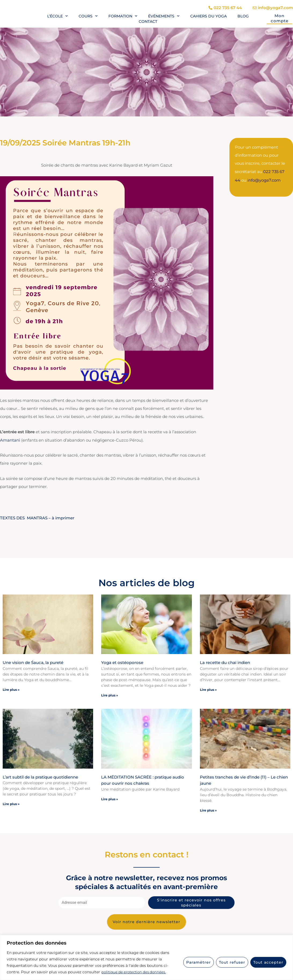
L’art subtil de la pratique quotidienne (40, 777)
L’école (58, 16)
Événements (164, 16)
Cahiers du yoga (208, 16)
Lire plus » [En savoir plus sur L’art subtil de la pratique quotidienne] (11, 803)
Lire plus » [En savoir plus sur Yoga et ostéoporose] (110, 695)
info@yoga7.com (264, 179)
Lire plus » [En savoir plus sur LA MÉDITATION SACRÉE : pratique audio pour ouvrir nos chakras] (110, 799)
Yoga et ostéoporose (122, 662)
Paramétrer (199, 962)
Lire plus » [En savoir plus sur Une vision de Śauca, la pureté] (11, 689)
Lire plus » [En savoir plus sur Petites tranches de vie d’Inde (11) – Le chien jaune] (208, 810)
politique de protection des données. (136, 972)
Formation (123, 16)
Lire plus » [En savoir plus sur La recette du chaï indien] (208, 689)
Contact (148, 21)
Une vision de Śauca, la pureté (33, 662)
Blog (243, 16)
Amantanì (11, 440)
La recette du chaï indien (225, 662)
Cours (88, 16)
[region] (146, 958)
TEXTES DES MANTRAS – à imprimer (37, 518)
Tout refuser (232, 962)
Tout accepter (268, 962)
